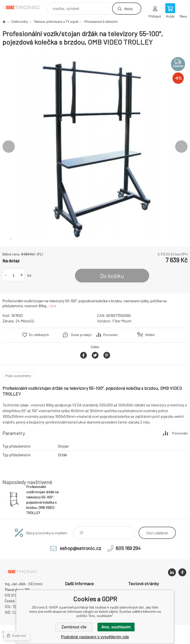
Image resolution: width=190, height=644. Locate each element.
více (53, 306)
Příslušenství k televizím (101, 22)
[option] (95, 147)
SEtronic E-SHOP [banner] (24, 7)
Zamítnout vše (74, 627)
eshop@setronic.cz (80, 548)
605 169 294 (128, 548)
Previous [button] (9, 147)
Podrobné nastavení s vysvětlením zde (95, 637)
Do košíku (112, 276)
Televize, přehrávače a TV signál (56, 22)
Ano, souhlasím (116, 627)
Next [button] (181, 147)
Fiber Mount (122, 321)
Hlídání (150, 335)
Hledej (128, 9)
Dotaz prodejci (81, 335)
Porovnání (110, 335)
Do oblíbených (39, 335)
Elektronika (20, 22)
